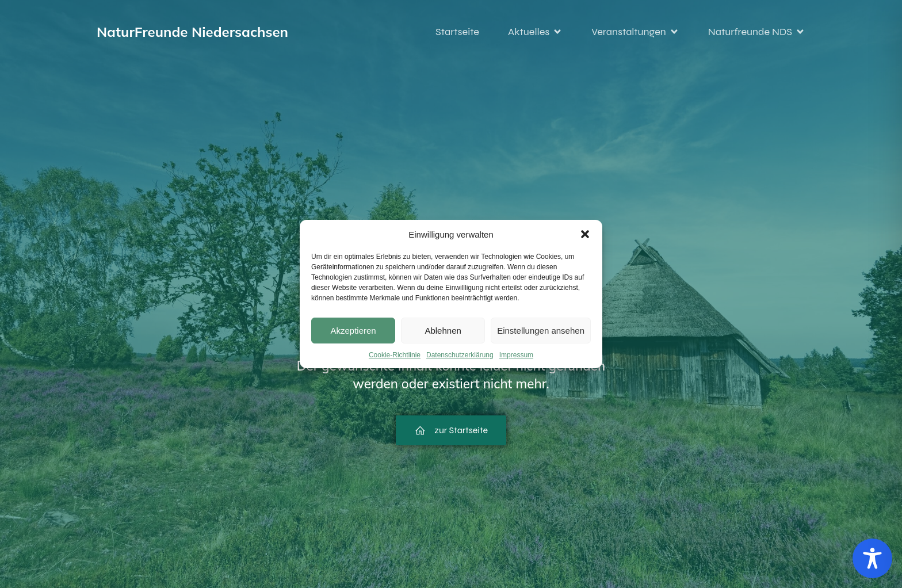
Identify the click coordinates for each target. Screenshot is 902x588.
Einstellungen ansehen (541, 331)
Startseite (457, 32)
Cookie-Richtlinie (395, 355)
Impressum (516, 355)
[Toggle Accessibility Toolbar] (872, 558)
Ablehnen (443, 331)
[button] (585, 234)
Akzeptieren (353, 331)
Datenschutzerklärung (460, 355)
